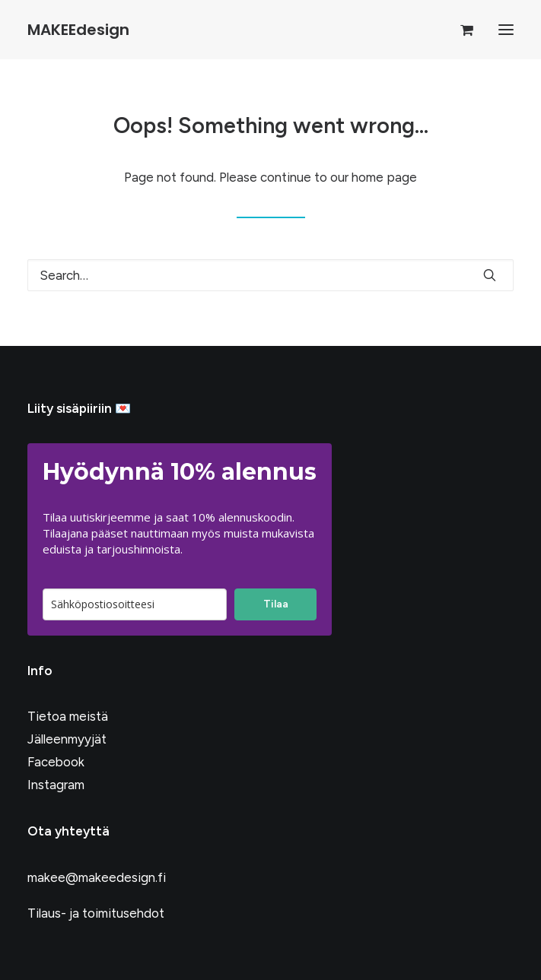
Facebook (56, 762)
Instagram (56, 785)
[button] (506, 30)
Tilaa (276, 604)
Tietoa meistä (68, 716)
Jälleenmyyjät (67, 739)
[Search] (270, 275)
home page (384, 177)
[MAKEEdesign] (78, 30)
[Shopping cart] (460, 30)
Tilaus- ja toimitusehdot (96, 913)
